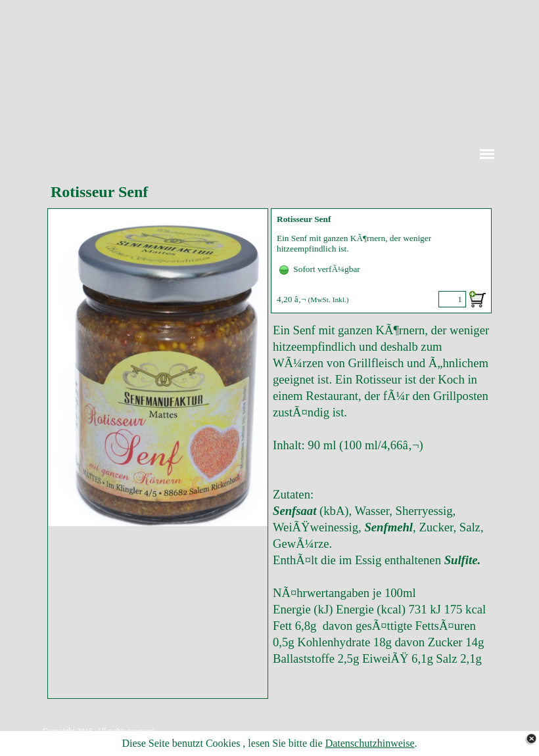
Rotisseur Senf (304, 219)
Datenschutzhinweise (370, 743)
